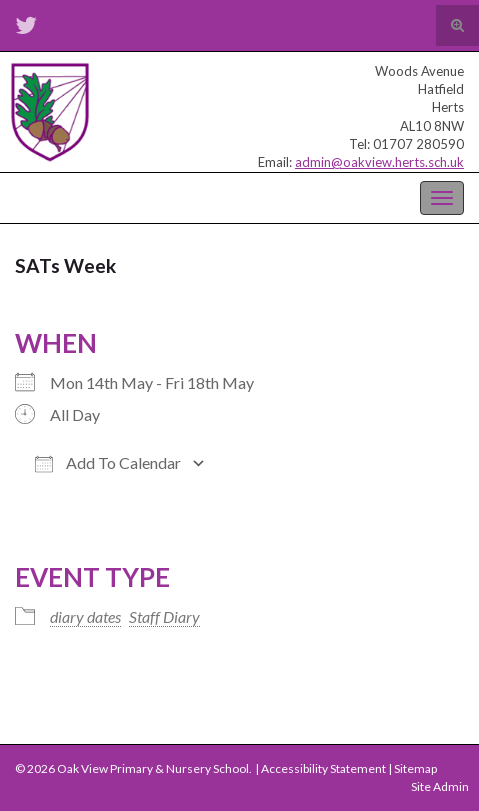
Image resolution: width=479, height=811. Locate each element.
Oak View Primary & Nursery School (115, 196)
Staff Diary (164, 616)
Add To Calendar (108, 463)
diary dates (85, 616)
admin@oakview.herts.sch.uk (379, 162)
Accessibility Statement (323, 768)
